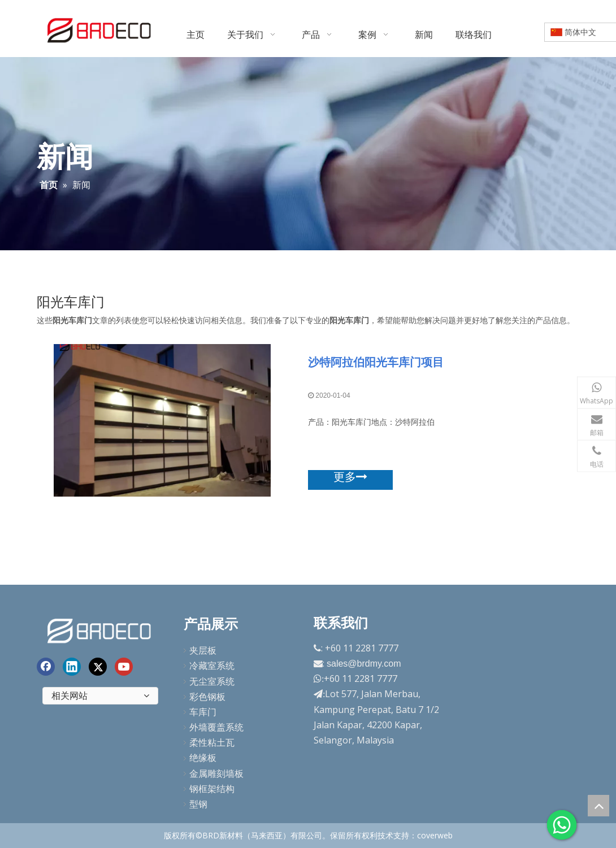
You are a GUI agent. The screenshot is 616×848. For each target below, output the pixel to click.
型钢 (198, 804)
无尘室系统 (212, 681)
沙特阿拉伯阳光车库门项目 (376, 362)
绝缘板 (203, 758)
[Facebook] (46, 667)
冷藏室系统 (212, 666)
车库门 (203, 712)
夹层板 (203, 650)
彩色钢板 (207, 697)
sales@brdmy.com (364, 664)
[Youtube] (124, 667)
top (598, 806)
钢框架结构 (212, 789)
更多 (350, 477)
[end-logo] (100, 629)
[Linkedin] (72, 667)
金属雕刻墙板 (216, 773)
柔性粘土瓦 (212, 742)
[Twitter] (98, 667)
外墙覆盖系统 (216, 727)
